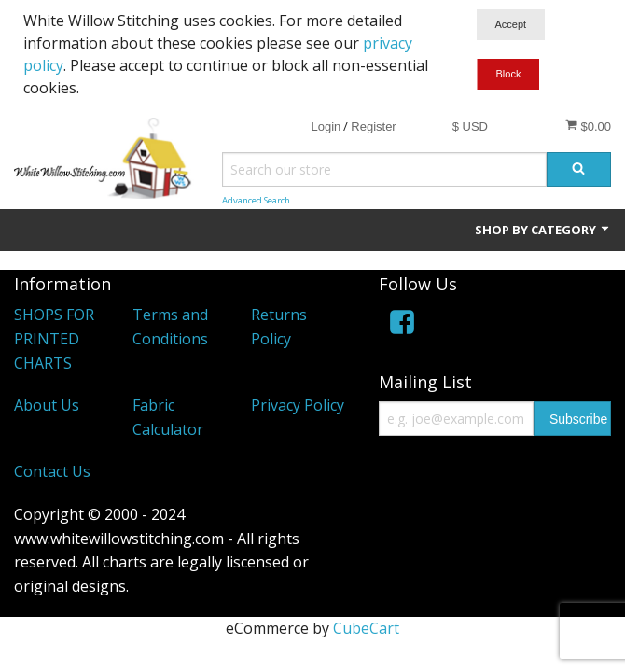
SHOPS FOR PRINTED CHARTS (54, 338)
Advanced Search (256, 200)
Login (326, 126)
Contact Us (52, 471)
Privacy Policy (298, 405)
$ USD (470, 126)
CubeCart (366, 628)
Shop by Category (543, 230)
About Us (47, 405)
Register (373, 126)
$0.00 (588, 126)
